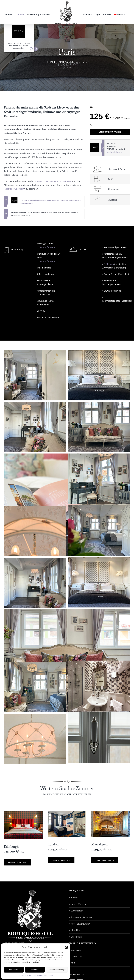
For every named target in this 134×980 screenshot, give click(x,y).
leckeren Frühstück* (14, 189)
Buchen (74, 898)
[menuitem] (120, 15)
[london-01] (67, 812)
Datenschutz (38, 975)
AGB (73, 963)
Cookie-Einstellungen (57, 970)
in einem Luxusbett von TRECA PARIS (53, 181)
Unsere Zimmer (78, 904)
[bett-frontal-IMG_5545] (23, 812)
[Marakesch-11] (111, 812)
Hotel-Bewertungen (80, 924)
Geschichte (76, 937)
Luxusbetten (77, 911)
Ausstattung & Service (82, 917)
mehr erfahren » (115, 152)
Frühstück (109, 264)
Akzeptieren (14, 970)
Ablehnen (35, 970)
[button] (66, 947)
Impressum (48, 975)
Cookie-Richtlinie (25, 975)
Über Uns (75, 930)
